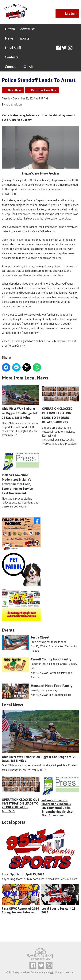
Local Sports (13, 822)
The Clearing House (60, 695)
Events (8, 630)
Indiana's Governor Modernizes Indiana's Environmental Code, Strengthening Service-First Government (57, 808)
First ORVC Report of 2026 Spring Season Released (20, 910)
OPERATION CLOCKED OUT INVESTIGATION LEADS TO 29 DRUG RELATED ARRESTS (61, 404)
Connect (11, 67)
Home (10, 29)
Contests (12, 57)
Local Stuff (13, 48)
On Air (28, 67)
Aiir (52, 972)
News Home (15, 90)
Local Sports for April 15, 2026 (23, 874)
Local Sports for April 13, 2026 (59, 910)
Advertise (28, 29)
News (9, 38)
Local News (12, 705)
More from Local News (44, 90)
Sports (24, 38)
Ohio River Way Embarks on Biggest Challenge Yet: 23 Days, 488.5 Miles (20, 402)
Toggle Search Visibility (77, 48)
